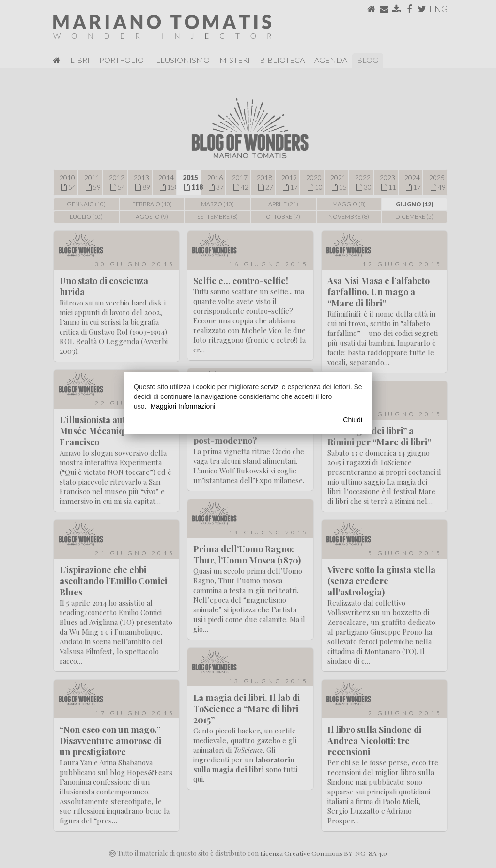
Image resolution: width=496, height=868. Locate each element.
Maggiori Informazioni (183, 406)
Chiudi (353, 420)
